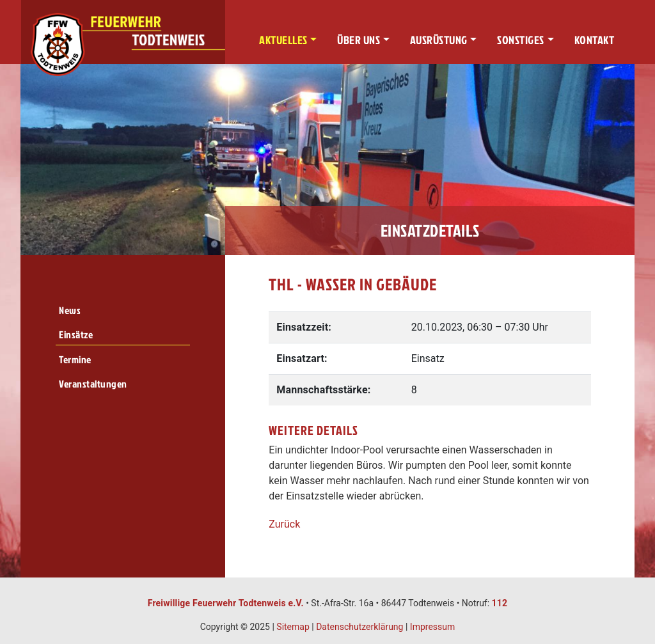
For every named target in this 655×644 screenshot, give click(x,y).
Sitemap (293, 627)
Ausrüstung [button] (439, 40)
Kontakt (595, 40)
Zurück (284, 524)
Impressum (432, 627)
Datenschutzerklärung (359, 627)
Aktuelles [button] (283, 40)
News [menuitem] (70, 310)
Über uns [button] (359, 40)
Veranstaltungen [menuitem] (93, 384)
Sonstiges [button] (521, 40)
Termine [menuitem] (75, 359)
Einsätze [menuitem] (76, 334)
